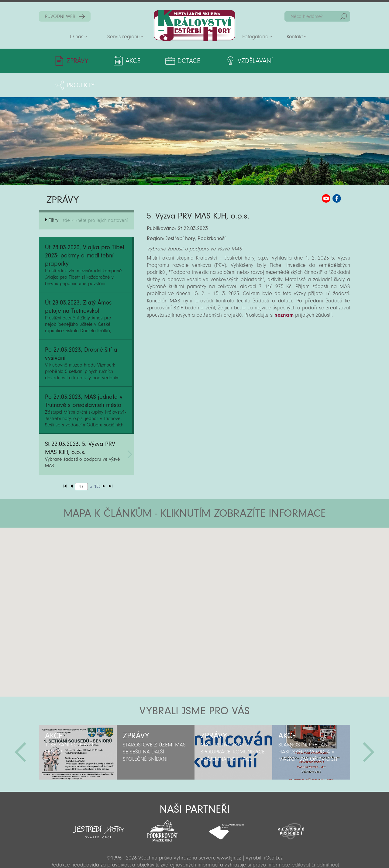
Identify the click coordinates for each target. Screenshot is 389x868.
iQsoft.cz (273, 834)
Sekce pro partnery (194, 855)
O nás (77, 37)
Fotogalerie (255, 37)
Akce (129, 61)
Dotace (180, 61)
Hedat (344, 16)
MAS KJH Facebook (337, 174)
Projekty (309, 61)
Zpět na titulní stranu (194, 26)
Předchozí (20, 728)
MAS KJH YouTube (326, 174)
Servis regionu (123, 37)
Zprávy (77, 61)
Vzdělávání (242, 61)
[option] (78, 728)
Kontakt (295, 37)
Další (369, 728)
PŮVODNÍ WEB (60, 16)
